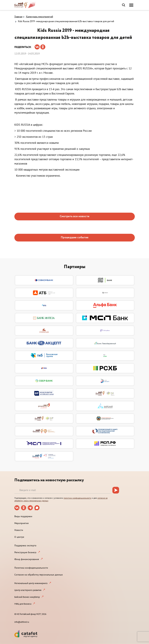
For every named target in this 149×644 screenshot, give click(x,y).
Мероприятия (21, 523)
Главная (18, 17)
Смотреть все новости (74, 216)
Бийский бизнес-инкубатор (27, 597)
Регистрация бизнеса (25, 552)
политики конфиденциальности (78, 498)
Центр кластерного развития (28, 590)
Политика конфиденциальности (31, 568)
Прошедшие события (74, 238)
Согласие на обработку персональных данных (39, 575)
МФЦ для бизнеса (23, 604)
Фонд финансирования (27, 559)
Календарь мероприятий (39, 17)
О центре (19, 537)
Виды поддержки (23, 516)
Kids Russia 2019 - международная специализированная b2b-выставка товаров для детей (66, 21)
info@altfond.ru (22, 622)
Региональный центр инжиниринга (31, 583)
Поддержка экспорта (25, 545)
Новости (19, 530)
